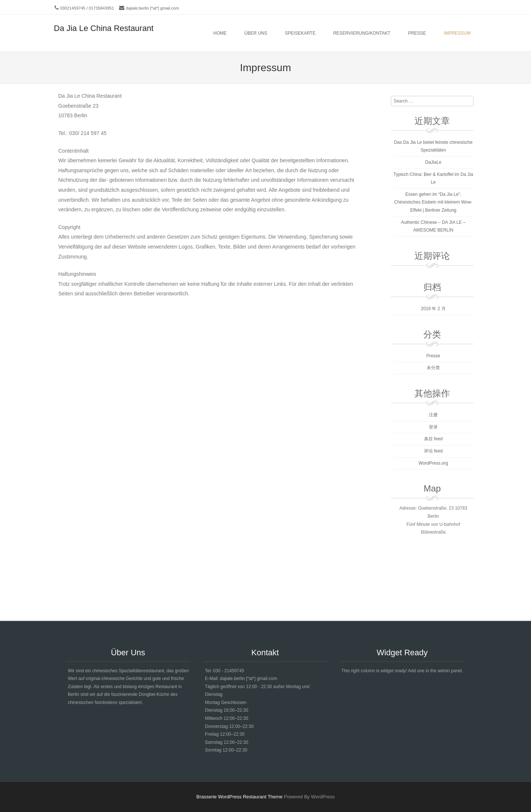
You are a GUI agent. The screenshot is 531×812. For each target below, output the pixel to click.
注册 (433, 415)
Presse (417, 33)
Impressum (457, 33)
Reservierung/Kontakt (362, 33)
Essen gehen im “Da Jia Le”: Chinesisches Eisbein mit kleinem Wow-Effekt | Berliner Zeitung (433, 202)
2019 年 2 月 (433, 309)
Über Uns (256, 33)
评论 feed (433, 451)
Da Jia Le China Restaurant (104, 28)
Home (220, 33)
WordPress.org (433, 463)
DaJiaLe (433, 162)
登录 (433, 427)
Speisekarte (300, 33)
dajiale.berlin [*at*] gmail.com (152, 8)
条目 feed (433, 439)
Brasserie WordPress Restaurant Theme (240, 797)
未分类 (433, 368)
